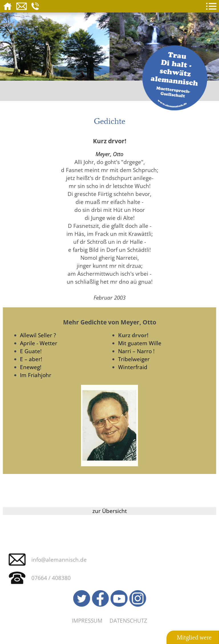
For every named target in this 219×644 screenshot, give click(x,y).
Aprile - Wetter (39, 343)
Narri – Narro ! (136, 351)
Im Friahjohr (36, 375)
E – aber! (31, 359)
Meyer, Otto (109, 154)
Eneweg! (31, 367)
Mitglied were (194, 637)
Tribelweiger (134, 359)
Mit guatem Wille (140, 343)
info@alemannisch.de (59, 560)
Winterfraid (133, 367)
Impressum (87, 621)
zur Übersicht (110, 511)
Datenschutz (128, 621)
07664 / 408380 (51, 578)
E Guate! (31, 351)
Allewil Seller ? (38, 335)
